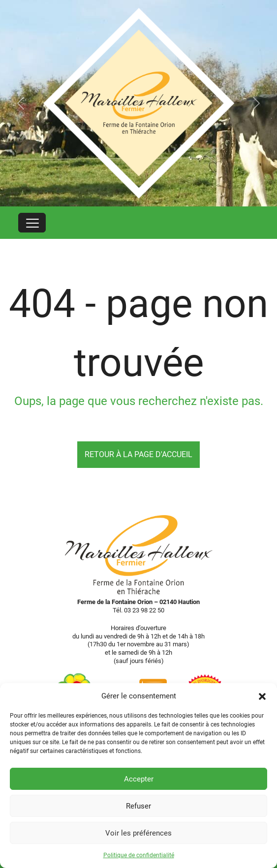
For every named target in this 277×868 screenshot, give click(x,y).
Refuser (138, 806)
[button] (262, 696)
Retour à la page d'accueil (138, 454)
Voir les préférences (138, 833)
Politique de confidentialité (139, 855)
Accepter (139, 779)
